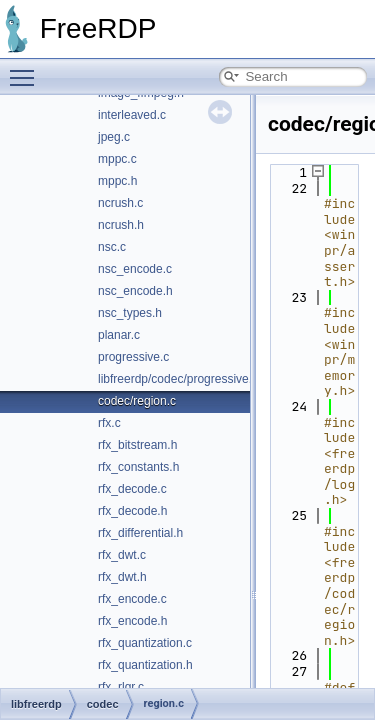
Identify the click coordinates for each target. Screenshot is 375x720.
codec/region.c (137, 401)
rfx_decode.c (132, 489)
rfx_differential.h (140, 533)
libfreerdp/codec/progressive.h (178, 379)
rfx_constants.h (138, 467)
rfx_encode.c (132, 599)
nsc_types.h (130, 313)
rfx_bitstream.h (137, 445)
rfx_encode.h (132, 621)
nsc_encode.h (135, 291)
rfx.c (109, 423)
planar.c (119, 335)
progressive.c (133, 357)
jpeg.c (114, 137)
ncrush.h (121, 225)
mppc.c (117, 159)
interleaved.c (132, 115)
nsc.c (112, 247)
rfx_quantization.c (145, 643)
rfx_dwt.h (122, 577)
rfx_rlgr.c (121, 687)
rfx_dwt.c (122, 555)
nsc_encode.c (135, 269)
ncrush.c (120, 203)
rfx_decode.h (132, 511)
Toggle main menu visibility (27, 69)
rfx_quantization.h (145, 665)
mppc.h (117, 181)
